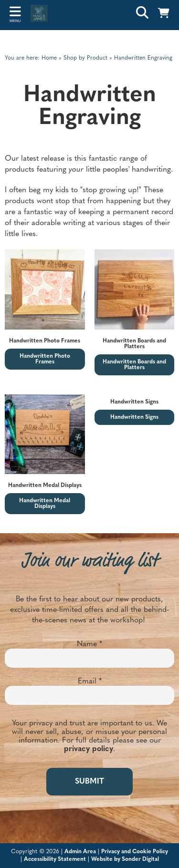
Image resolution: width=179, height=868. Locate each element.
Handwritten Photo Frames (45, 359)
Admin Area (80, 852)
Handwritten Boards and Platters (134, 365)
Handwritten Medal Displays (45, 504)
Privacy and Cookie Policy (135, 852)
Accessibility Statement (55, 859)
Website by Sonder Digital (125, 859)
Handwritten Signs (134, 417)
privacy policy (89, 749)
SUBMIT (89, 782)
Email (90, 682)
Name (89, 644)
